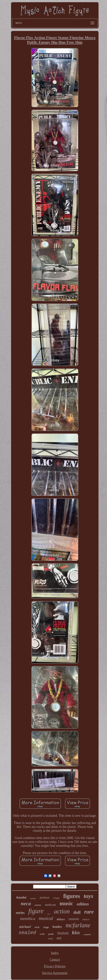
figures (72, 896)
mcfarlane (78, 925)
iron (50, 938)
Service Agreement (55, 973)
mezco (86, 919)
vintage (56, 898)
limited (63, 933)
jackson (45, 898)
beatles (57, 927)
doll (77, 912)
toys (89, 896)
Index (55, 953)
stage (46, 927)
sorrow (38, 905)
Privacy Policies (55, 966)
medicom (50, 905)
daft (59, 938)
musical (46, 918)
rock (37, 927)
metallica (28, 918)
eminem (74, 919)
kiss (76, 933)
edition (83, 904)
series (20, 913)
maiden (33, 898)
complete (87, 934)
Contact (55, 960)
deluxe (61, 919)
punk (51, 934)
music (66, 903)
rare (89, 912)
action (62, 911)
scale (42, 934)
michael (25, 927)
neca (26, 903)
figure (36, 911)
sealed (27, 933)
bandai (21, 897)
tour (49, 914)
